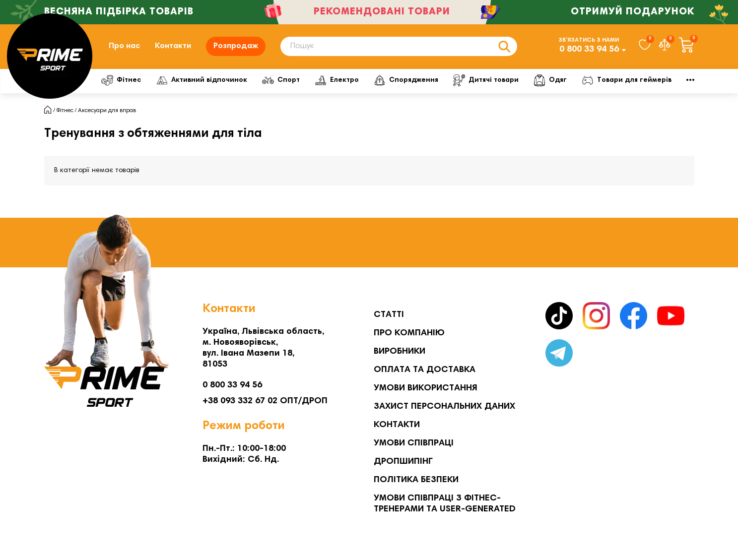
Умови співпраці (414, 443)
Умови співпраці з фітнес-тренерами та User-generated (445, 504)
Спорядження (432, 80)
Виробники (400, 352)
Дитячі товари (518, 80)
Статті (389, 315)
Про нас (124, 46)
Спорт (295, 80)
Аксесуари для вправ (107, 111)
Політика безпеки (416, 480)
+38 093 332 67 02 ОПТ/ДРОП (265, 401)
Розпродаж (236, 46)
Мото (642, 80)
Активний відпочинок (210, 80)
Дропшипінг (403, 462)
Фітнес (124, 80)
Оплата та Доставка (425, 370)
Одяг (588, 80)
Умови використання (426, 388)
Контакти (173, 46)
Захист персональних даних (444, 407)
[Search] (399, 46)
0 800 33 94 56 (589, 50)
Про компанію (409, 333)
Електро (357, 80)
